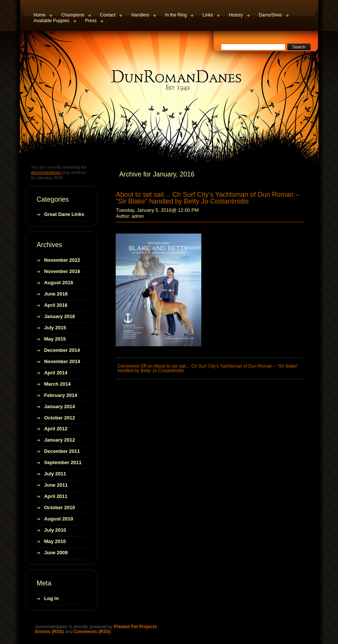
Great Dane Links (64, 214)
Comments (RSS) (92, 632)
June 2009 (56, 553)
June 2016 (56, 294)
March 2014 (58, 384)
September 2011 (63, 462)
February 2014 (61, 395)
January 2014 (60, 406)
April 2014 (56, 373)
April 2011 (56, 496)
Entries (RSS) (50, 632)
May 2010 (55, 541)
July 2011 (55, 474)
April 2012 (56, 429)
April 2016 (56, 305)
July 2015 (55, 328)
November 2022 (62, 260)
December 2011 (62, 451)
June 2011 (56, 485)
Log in (52, 598)
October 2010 (60, 508)
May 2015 (55, 339)
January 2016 (60, 316)
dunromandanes (170, 80)
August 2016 (59, 283)
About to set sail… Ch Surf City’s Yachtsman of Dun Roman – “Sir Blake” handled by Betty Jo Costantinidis (208, 198)
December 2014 (62, 350)
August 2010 (59, 519)
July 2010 (55, 530)
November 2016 (62, 271)
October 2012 (60, 418)
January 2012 (60, 440)
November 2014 (62, 361)
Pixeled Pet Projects (135, 627)
